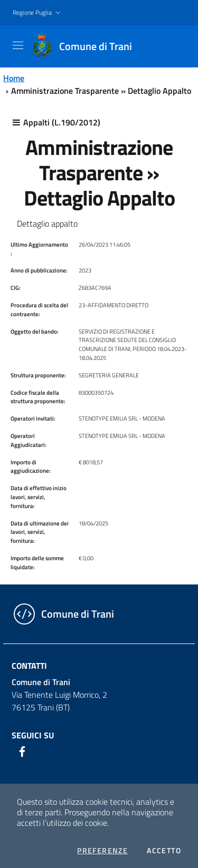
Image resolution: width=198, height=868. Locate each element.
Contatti (29, 666)
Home (14, 78)
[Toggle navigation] (18, 45)
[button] (38, 13)
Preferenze (102, 851)
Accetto (164, 851)
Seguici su (33, 735)
